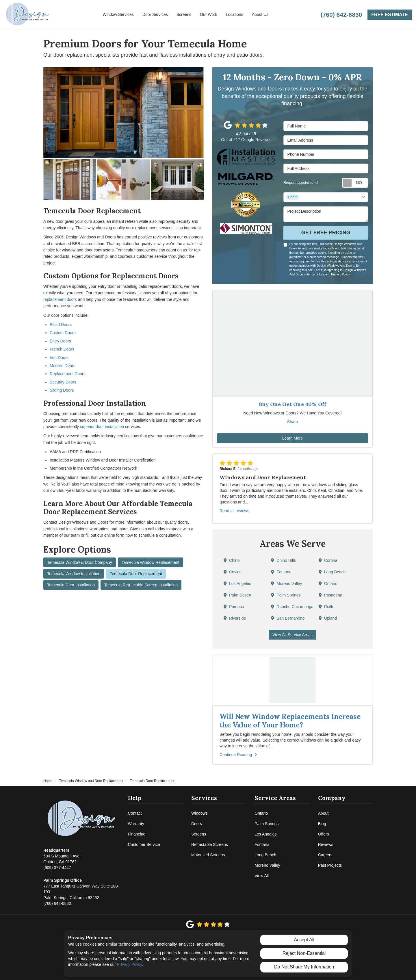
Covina (233, 572)
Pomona (234, 607)
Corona (328, 560)
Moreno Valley (286, 583)
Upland (328, 618)
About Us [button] (260, 14)
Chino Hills (283, 560)
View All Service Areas (292, 635)
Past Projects (330, 865)
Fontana (281, 572)
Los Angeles (237, 583)
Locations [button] (235, 14)
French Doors (62, 349)
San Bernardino (288, 618)
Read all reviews (234, 511)
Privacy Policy (340, 274)
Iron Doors (59, 357)
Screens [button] (184, 14)
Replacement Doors (68, 374)
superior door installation (102, 427)
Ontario (328, 583)
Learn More (293, 438)
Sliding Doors (62, 390)
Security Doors (63, 382)
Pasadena (330, 595)
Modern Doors (63, 366)
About (323, 813)
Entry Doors (60, 341)
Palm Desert (237, 595)
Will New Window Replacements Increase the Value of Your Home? (290, 721)
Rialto (327, 607)
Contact (135, 813)
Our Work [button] (209, 14)
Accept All (304, 940)
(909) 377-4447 (61, 859)
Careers (325, 855)
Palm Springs (286, 595)
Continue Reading (238, 755)
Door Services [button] (155, 14)
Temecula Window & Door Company (80, 562)
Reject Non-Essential (304, 953)
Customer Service (144, 844)
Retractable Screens (210, 844)
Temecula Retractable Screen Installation (141, 585)
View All (262, 876)
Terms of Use (315, 274)
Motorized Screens (208, 855)
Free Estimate (390, 15)
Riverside (235, 618)
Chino (232, 560)
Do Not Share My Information (304, 967)
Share (292, 422)
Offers (324, 834)
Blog (322, 824)
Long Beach (332, 572)
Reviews (326, 844)
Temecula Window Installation (74, 574)
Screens (199, 834)
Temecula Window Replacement (151, 562)
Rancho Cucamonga (292, 607)
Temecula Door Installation (71, 585)
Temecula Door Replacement (136, 574)
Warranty (136, 824)
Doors (197, 824)
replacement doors (60, 299)
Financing (137, 834)
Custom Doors (63, 333)
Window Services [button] (118, 14)
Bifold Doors (61, 325)
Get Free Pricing (326, 233)
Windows (199, 813)
